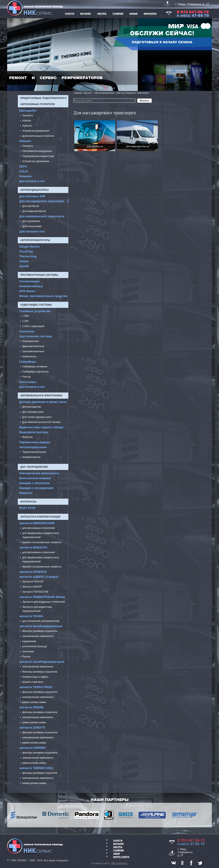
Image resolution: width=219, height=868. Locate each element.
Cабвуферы (28, 362)
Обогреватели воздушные (37, 151)
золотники (28, 652)
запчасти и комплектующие (40, 517)
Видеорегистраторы (34, 432)
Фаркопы (26, 493)
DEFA (23, 166)
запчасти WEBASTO (33, 547)
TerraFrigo (26, 251)
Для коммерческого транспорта (42, 216)
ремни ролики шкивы (34, 702)
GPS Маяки (27, 291)
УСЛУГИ (69, 13)
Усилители (27, 331)
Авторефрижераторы (35, 240)
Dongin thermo (29, 247)
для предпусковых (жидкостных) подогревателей (41, 535)
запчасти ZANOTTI (32, 728)
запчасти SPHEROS (33, 572)
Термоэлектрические (34, 452)
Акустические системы (36, 336)
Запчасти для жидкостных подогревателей (37, 609)
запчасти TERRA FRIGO (36, 687)
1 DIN (25, 316)
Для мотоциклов (32, 407)
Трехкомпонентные (33, 351)
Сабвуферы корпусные (36, 372)
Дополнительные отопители (38, 136)
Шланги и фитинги (33, 682)
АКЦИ (116, 853)
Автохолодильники (33, 447)
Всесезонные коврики (35, 478)
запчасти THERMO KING (36, 768)
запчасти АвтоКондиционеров (41, 626)
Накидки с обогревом (34, 483)
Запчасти (28, 116)
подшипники (29, 641)
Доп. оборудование (34, 467)
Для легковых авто (33, 412)
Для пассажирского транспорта (42, 201)
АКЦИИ (133, 13)
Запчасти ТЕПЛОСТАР (35, 592)
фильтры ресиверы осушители (40, 692)
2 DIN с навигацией (33, 326)
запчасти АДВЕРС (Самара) (39, 577)
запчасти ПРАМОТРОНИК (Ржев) (42, 597)
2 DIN (25, 321)
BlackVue (27, 437)
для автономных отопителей (38, 528)
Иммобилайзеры (31, 286)
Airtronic (27, 121)
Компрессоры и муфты (35, 677)
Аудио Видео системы (36, 305)
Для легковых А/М (32, 196)
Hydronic (27, 126)
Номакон (25, 176)
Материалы (28, 502)
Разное (26, 657)
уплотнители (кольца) (35, 646)
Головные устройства (35, 311)
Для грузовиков (31, 221)
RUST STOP (27, 508)
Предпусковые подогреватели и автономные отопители (43, 101)
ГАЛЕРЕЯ (118, 13)
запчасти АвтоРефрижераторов (42, 662)
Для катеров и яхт (32, 181)
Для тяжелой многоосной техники (41, 422)
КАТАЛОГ (86, 13)
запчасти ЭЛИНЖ (31, 707)
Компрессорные (31, 457)
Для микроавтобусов (34, 211)
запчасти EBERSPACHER (37, 523)
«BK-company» (119, 863)
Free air (27, 377)
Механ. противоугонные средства (43, 296)
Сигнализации (29, 281)
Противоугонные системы (39, 275)
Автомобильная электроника (41, 396)
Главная (78, 93)
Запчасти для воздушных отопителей (44, 602)
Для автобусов (31, 206)
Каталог (119, 844)
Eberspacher (28, 111)
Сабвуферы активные (35, 367)
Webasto (25, 141)
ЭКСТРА (102, 13)
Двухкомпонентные (33, 346)
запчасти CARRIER (33, 748)
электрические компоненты (38, 636)
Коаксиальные (30, 341)
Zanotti (24, 266)
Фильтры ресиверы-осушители (40, 631)
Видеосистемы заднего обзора (41, 427)
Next (207, 55)
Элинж (24, 261)
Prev (12, 55)
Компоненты (29, 357)
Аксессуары (28, 382)
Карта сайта (121, 857)
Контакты (150, 13)
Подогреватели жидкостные (38, 156)
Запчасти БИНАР (32, 587)
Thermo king (28, 256)
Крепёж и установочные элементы (42, 542)
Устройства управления (36, 131)
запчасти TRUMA (31, 616)
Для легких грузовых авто (37, 417)
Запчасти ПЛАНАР (33, 582)
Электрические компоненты (39, 473)
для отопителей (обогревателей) (41, 621)
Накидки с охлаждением (36, 488)
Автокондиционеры (34, 190)
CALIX (24, 171)
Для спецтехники (32, 226)
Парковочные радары (35, 442)
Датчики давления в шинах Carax (43, 402)
